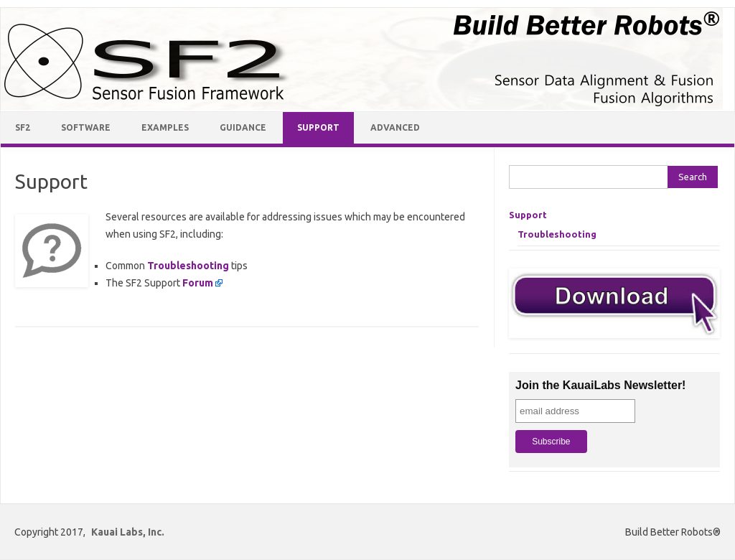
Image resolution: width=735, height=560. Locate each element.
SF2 (23, 127)
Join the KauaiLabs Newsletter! (600, 385)
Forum (198, 283)
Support (318, 127)
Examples (165, 127)
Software (86, 127)
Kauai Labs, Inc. (128, 532)
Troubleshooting (188, 266)
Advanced (395, 127)
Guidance (243, 127)
